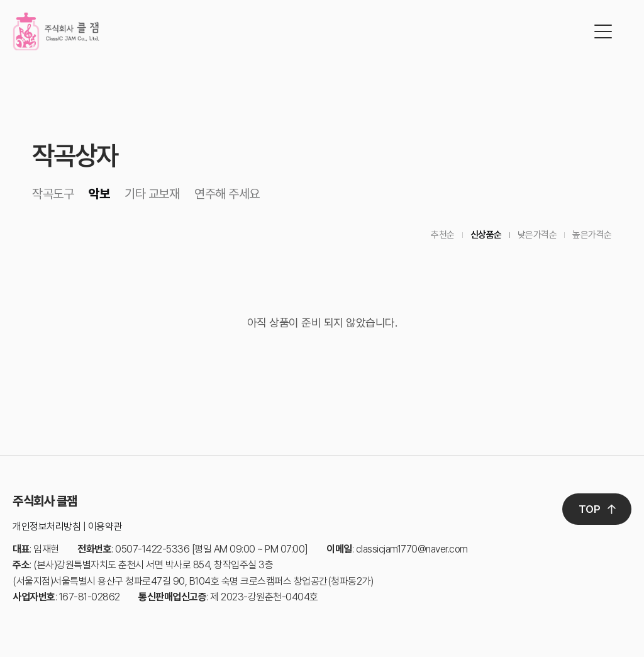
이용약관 (105, 526)
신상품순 (486, 235)
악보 (99, 194)
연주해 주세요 (227, 194)
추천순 (443, 235)
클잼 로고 (56, 31)
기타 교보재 (152, 194)
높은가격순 (592, 235)
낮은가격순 (537, 235)
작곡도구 (53, 194)
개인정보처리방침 (47, 526)
